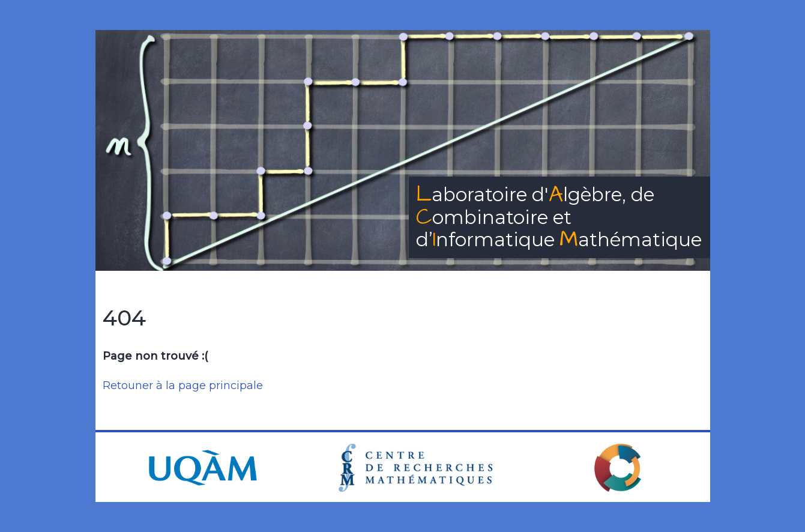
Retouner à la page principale (183, 385)
